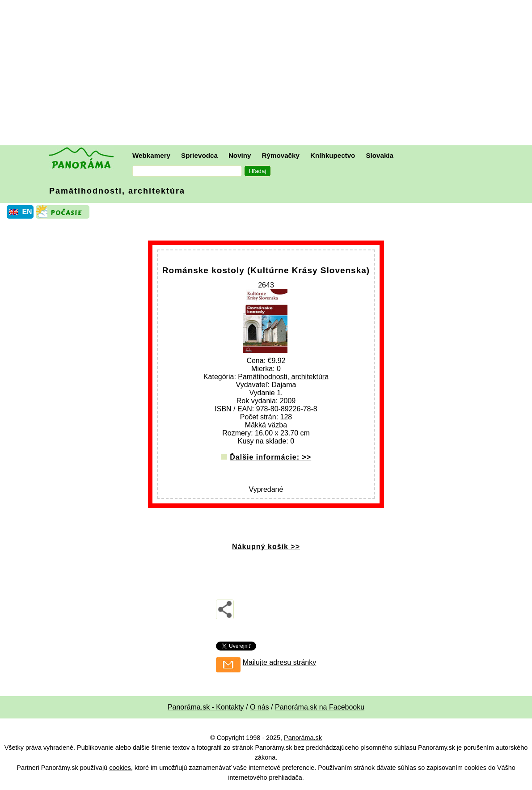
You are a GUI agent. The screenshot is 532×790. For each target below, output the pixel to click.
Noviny (240, 155)
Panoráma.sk (303, 738)
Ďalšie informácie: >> (270, 457)
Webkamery (151, 155)
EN (27, 212)
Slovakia (380, 155)
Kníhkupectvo (333, 155)
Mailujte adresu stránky (280, 662)
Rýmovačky (281, 155)
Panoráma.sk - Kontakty (206, 707)
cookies (120, 768)
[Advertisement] (268, 74)
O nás (260, 707)
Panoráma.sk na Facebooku (320, 707)
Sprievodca (199, 155)
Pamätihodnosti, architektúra (117, 191)
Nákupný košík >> (266, 547)
